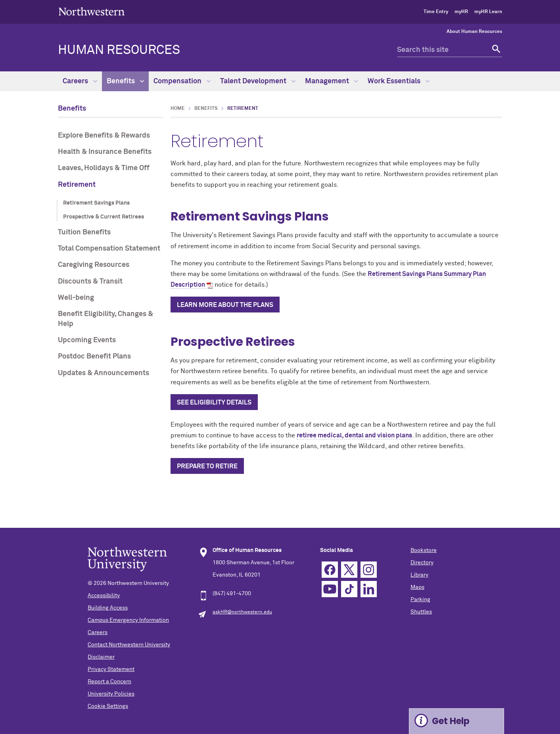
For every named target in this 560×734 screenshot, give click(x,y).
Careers (80, 81)
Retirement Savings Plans (96, 203)
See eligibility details (214, 402)
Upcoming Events (87, 340)
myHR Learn (488, 12)
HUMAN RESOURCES (119, 50)
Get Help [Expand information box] (451, 721)
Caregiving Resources (94, 265)
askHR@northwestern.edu (242, 612)
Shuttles (421, 612)
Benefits (125, 81)
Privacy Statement (111, 669)
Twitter (349, 570)
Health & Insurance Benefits (105, 152)
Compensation (182, 81)
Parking (420, 600)
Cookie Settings (108, 706)
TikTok (349, 589)
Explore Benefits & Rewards (104, 136)
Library (419, 575)
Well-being (76, 298)
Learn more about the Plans (225, 305)
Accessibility (104, 596)
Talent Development (258, 81)
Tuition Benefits (84, 232)
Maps (417, 587)
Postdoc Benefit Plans (94, 356)
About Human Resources (474, 32)
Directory (422, 563)
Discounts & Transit (90, 282)
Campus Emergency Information (128, 620)
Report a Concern (109, 682)
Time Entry (436, 12)
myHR (461, 12)
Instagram (369, 570)
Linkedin (369, 589)
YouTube (330, 589)
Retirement (77, 185)
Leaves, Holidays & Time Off (104, 168)
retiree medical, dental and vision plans (354, 435)
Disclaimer (101, 657)
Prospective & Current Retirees (104, 217)
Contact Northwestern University (129, 645)
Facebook (330, 570)
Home (178, 109)
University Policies (111, 694)
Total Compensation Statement (109, 249)
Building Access (108, 608)
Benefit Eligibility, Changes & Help (105, 319)
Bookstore (424, 550)
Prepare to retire (207, 466)
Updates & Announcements (104, 373)
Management (332, 81)
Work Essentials (399, 81)
